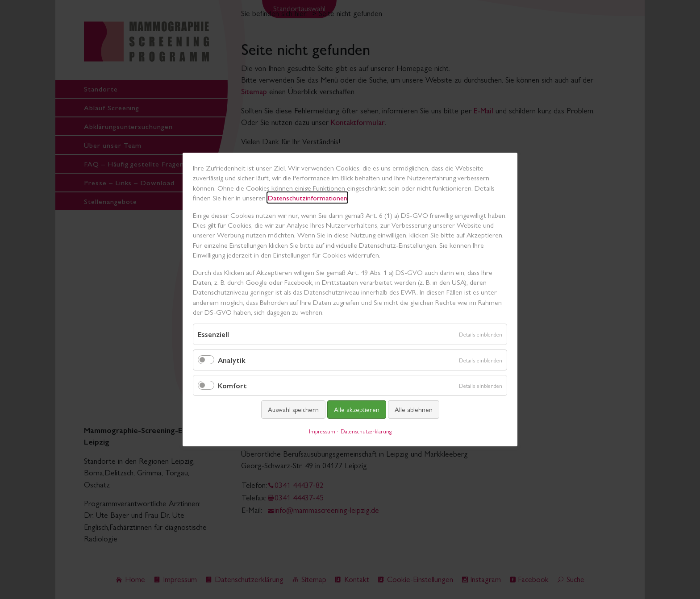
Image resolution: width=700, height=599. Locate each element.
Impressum (322, 431)
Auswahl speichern (293, 409)
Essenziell (213, 335)
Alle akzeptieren (357, 409)
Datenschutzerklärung (366, 431)
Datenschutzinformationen (307, 198)
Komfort (232, 385)
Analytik (232, 360)
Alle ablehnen (414, 409)
